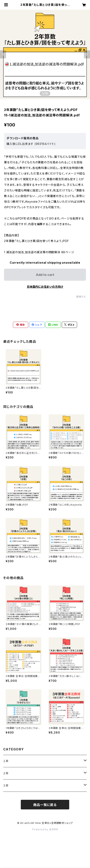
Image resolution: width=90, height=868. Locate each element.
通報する (81, 297)
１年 (6, 761)
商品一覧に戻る (45, 805)
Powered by (45, 829)
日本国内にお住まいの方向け (45, 287)
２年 (6, 773)
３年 (6, 785)
